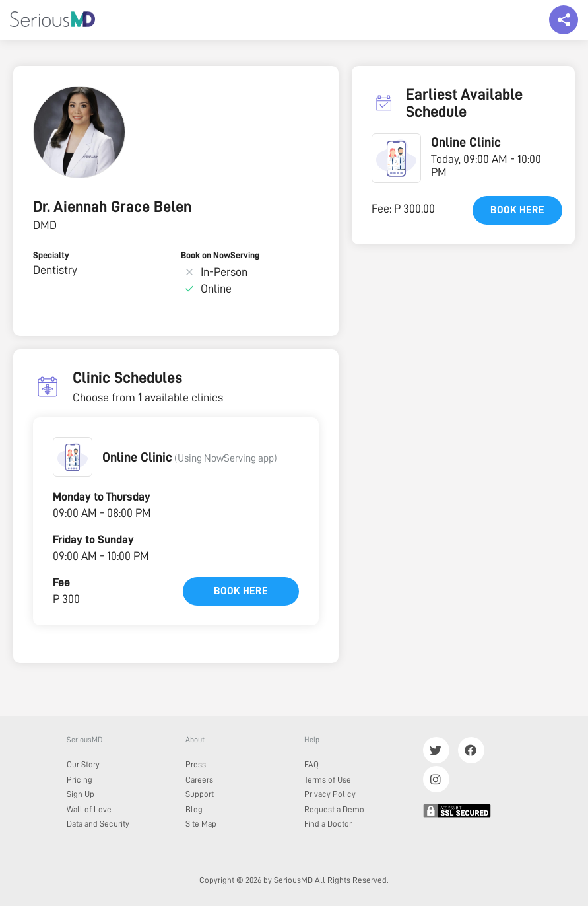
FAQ (311, 764)
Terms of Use (328, 780)
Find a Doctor (328, 824)
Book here (241, 591)
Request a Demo (334, 809)
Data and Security (98, 824)
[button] (73, 457)
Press (196, 764)
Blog (194, 809)
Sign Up (81, 794)
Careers (199, 780)
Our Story (83, 764)
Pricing (80, 780)
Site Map (201, 824)
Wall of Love (89, 809)
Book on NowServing (220, 255)
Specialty (51, 255)
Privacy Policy (330, 794)
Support (200, 794)
